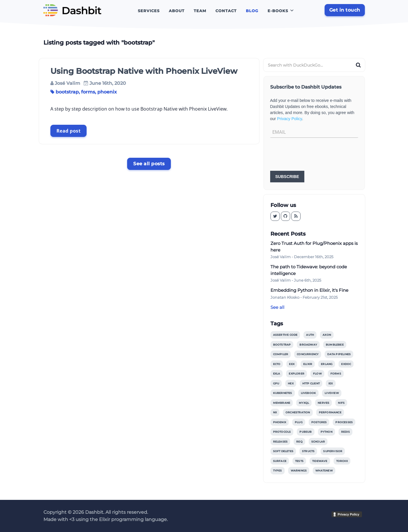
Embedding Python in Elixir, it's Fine (309, 290)
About (177, 11)
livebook (309, 393)
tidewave (320, 461)
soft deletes (283, 451)
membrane (282, 403)
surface (280, 461)
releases (280, 442)
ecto (277, 364)
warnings (299, 470)
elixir (308, 364)
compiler (281, 354)
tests (299, 461)
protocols (282, 432)
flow (317, 374)
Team (200, 11)
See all (277, 307)
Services (149, 11)
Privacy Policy (290, 119)
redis (345, 432)
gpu (276, 383)
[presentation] (314, 155)
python (326, 432)
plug (299, 422)
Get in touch (345, 10)
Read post (69, 131)
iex (331, 383)
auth (310, 335)
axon (327, 335)
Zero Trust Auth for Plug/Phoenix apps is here (314, 247)
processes (344, 422)
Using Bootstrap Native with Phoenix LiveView (144, 71)
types (278, 470)
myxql (304, 403)
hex (291, 383)
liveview (332, 393)
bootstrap (67, 92)
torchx (342, 461)
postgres (319, 422)
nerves (323, 403)
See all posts (149, 164)
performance (330, 412)
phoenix (107, 92)
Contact (226, 11)
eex (292, 364)
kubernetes (283, 393)
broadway (308, 345)
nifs (341, 403)
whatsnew (324, 470)
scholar (318, 442)
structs (308, 451)
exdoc (346, 364)
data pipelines (339, 354)
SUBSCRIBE (287, 177)
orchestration (298, 412)
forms (88, 92)
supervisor (333, 451)
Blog (252, 11)
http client (311, 383)
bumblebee (335, 345)
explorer (297, 374)
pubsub (305, 432)
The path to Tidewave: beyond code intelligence (309, 270)
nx (275, 412)
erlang (327, 364)
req (299, 442)
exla (277, 374)
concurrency (308, 354)
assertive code (285, 335)
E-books (278, 11)
